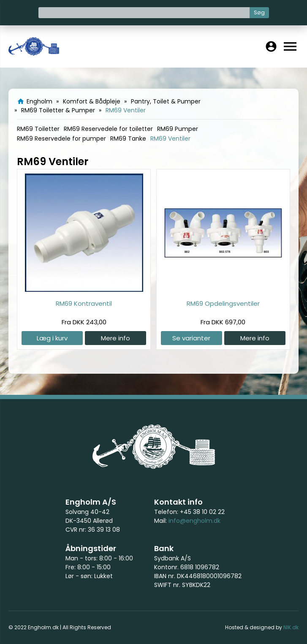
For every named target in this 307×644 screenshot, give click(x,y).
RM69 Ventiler (170, 139)
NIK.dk (291, 627)
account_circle (271, 46)
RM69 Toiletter (38, 129)
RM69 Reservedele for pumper (61, 139)
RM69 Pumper (178, 129)
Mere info (115, 338)
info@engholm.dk (194, 521)
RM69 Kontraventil (84, 303)
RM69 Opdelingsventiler (223, 303)
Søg (259, 12)
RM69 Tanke (128, 139)
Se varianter (191, 338)
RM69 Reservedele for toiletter (108, 129)
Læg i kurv (52, 338)
